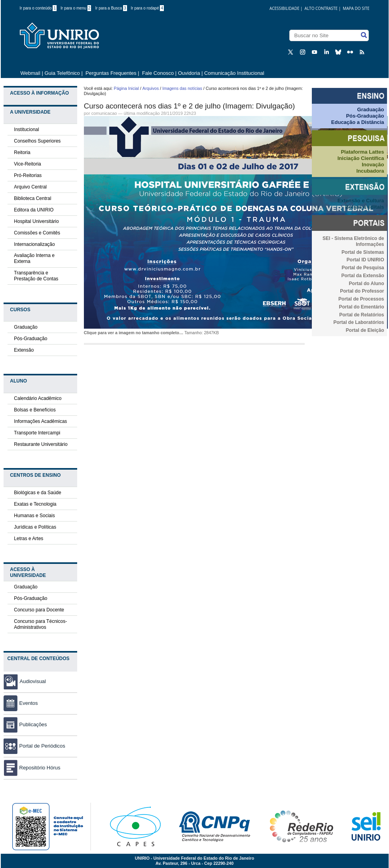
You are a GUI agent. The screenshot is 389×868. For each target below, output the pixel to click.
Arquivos (151, 88)
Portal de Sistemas (363, 252)
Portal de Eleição (365, 330)
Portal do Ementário (361, 307)
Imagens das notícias (182, 88)
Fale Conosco (157, 73)
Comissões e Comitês (37, 233)
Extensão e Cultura (361, 201)
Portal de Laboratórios (359, 322)
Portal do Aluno (367, 284)
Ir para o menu (76, 8)
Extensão (24, 350)
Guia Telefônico (62, 73)
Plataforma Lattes (362, 152)
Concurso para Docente (39, 610)
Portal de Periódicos (34, 746)
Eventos (21, 703)
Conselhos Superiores (37, 141)
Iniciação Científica (361, 158)
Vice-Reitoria (27, 164)
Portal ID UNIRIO (365, 260)
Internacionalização (34, 244)
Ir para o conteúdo (38, 8)
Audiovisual (33, 681)
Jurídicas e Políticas (35, 527)
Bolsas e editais (364, 207)
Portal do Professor (362, 291)
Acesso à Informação (39, 93)
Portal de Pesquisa (363, 268)
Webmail (30, 73)
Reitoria (22, 152)
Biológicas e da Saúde (37, 493)
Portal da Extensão (362, 276)
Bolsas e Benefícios (35, 410)
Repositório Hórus (32, 768)
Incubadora (370, 171)
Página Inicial (126, 88)
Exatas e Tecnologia (35, 504)
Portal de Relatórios (361, 315)
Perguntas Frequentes (111, 73)
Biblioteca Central (32, 198)
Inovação (373, 165)
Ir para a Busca (111, 8)
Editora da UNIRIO (34, 210)
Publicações (25, 724)
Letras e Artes (28, 539)
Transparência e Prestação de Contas (36, 276)
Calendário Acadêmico (38, 398)
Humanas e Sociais (34, 516)
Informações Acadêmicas (40, 421)
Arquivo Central (30, 187)
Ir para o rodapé (148, 8)
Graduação (26, 327)
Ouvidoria (190, 73)
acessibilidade (285, 8)
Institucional (26, 129)
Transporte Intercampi (37, 433)
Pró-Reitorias (28, 175)
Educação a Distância (358, 122)
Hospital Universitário (36, 221)
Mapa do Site (356, 8)
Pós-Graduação (30, 339)
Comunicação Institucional (234, 73)
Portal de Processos (361, 299)
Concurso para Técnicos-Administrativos (40, 624)
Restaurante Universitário (41, 444)
